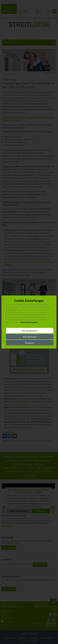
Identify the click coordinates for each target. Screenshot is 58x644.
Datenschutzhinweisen (29, 322)
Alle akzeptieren (30, 331)
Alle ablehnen (30, 337)
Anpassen (30, 343)
